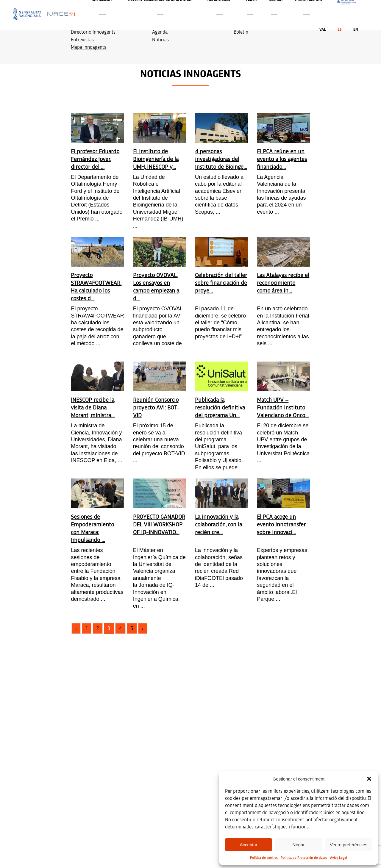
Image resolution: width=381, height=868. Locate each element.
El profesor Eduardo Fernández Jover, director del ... (95, 159)
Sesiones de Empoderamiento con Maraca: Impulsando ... (92, 528)
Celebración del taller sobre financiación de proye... (221, 283)
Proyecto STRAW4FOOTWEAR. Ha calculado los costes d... (96, 287)
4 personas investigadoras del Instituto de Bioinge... (221, 159)
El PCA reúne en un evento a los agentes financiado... (282, 159)
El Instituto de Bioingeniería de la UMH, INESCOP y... (156, 159)
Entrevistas (82, 40)
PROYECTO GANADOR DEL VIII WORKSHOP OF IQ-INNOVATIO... (159, 525)
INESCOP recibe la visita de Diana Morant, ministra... (93, 408)
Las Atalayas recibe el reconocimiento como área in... (283, 283)
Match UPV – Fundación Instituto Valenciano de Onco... (283, 408)
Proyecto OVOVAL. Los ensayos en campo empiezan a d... (156, 287)
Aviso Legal (339, 858)
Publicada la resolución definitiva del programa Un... (220, 408)
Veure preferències (349, 845)
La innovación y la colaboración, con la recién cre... (218, 525)
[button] (369, 779)
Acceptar (248, 845)
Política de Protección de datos (304, 858)
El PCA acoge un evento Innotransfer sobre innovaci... (281, 525)
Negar (299, 845)
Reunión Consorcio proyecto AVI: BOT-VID (156, 408)
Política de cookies (264, 858)
